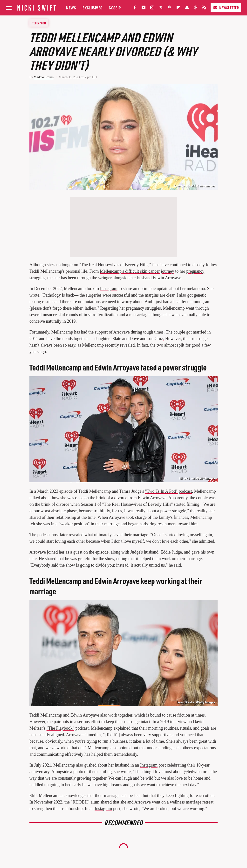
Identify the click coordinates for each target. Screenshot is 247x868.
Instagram (109, 289)
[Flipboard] (178, 9)
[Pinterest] (170, 9)
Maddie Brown (44, 77)
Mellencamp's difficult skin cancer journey (137, 271)
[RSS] (204, 9)
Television (39, 23)
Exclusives (93, 8)
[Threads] (196, 9)
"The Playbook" (60, 728)
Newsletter (226, 8)
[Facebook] (135, 9)
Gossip (115, 8)
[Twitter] (161, 9)
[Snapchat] (187, 9)
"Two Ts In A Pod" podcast (168, 491)
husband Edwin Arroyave (159, 278)
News (71, 8)
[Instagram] (152, 9)
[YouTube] (144, 9)
